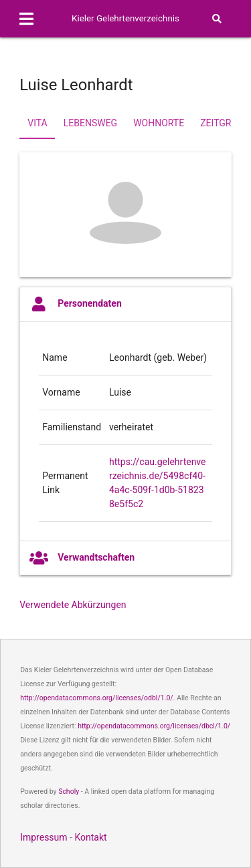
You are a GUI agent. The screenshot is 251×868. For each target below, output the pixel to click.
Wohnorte (159, 123)
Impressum (44, 837)
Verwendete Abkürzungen (73, 605)
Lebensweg (90, 123)
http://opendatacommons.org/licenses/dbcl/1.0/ (154, 726)
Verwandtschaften (82, 558)
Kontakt (90, 837)
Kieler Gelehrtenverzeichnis (125, 18)
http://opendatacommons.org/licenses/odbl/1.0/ (97, 698)
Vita (37, 123)
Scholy (69, 791)
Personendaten (76, 304)
